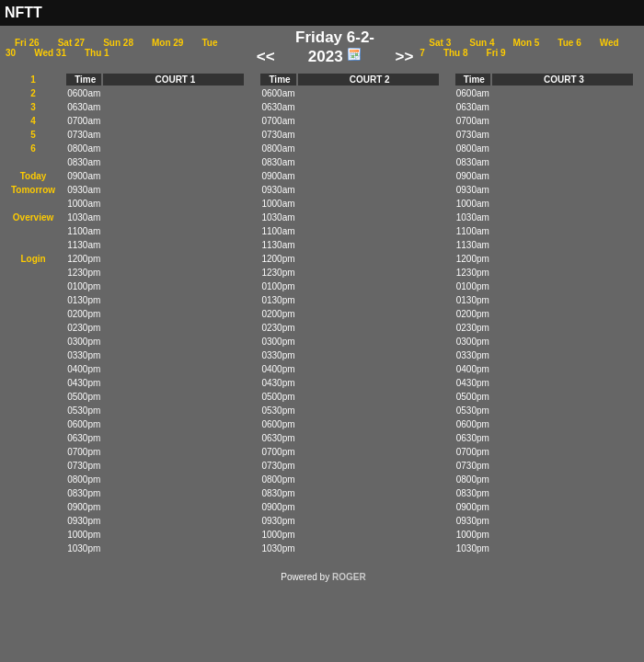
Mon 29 (167, 43)
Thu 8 (456, 53)
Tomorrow (33, 190)
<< (266, 57)
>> (404, 57)
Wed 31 (50, 53)
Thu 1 (97, 53)
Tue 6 (569, 43)
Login (33, 259)
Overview (33, 217)
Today (34, 176)
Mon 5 (526, 43)
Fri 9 (496, 53)
